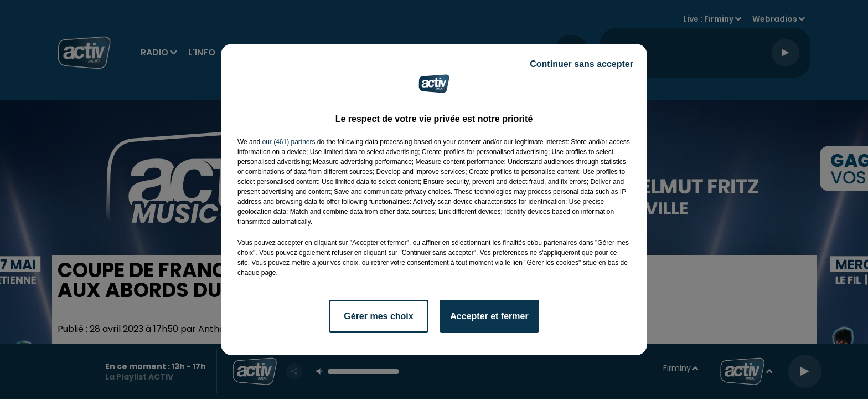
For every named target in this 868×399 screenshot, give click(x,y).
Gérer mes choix (378, 316)
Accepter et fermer (489, 316)
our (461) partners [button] (288, 142)
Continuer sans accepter (582, 64)
